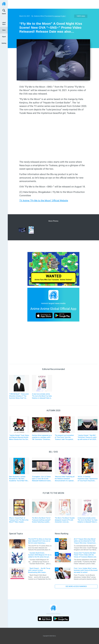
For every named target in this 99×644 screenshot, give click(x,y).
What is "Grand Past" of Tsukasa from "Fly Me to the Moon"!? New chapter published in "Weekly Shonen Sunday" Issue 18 (19, 520)
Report (4, 37)
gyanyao (57, 16)
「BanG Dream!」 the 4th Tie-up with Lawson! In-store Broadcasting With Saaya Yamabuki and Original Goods (39, 570)
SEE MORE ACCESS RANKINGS (76, 586)
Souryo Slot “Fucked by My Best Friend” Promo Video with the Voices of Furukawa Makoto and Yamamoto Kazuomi (85, 555)
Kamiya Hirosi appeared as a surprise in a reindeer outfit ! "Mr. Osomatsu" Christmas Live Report (42, 437)
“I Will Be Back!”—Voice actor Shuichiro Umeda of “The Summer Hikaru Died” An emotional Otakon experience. (19, 396)
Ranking (4, 43)
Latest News (4, 23)
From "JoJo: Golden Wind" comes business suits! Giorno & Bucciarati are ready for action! (86, 570)
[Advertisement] (52, 4)
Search (4, 14)
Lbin (63, 16)
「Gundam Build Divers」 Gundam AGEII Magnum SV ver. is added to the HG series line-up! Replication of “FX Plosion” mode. (40, 555)
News (4, 30)
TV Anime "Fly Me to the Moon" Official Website (44, 201)
